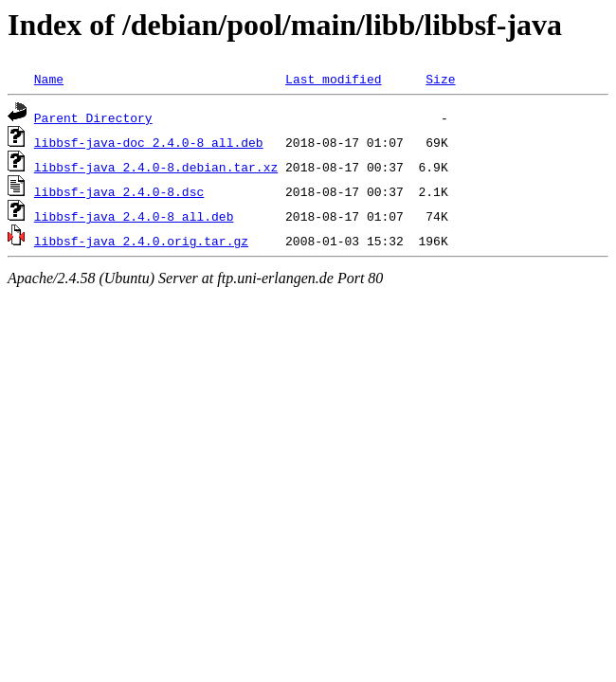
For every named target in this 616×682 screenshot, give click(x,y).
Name (49, 79)
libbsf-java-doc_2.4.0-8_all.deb (149, 142)
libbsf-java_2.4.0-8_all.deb (134, 216)
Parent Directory (93, 117)
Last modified (333, 79)
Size (440, 79)
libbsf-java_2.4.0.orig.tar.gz (141, 241)
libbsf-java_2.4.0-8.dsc (119, 191)
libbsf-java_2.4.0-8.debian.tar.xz (156, 167)
